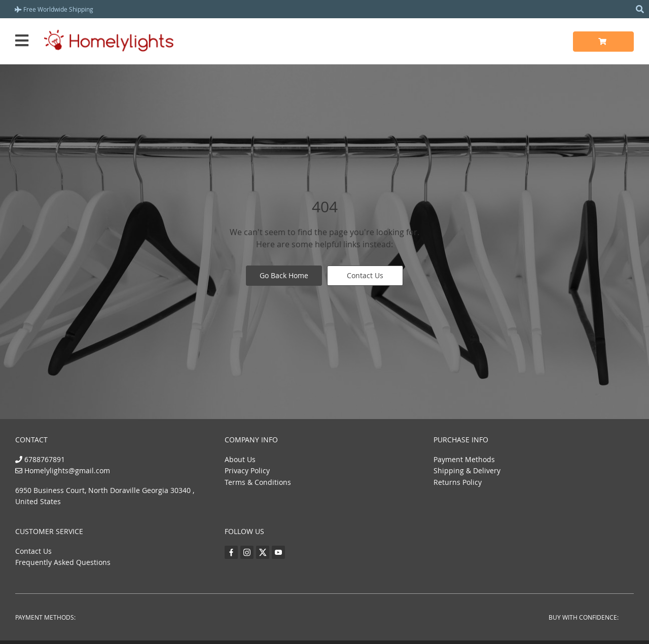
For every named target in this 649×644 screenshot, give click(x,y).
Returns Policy (458, 482)
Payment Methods (464, 459)
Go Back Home (284, 275)
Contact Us (365, 275)
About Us (240, 459)
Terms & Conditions (258, 482)
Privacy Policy (247, 470)
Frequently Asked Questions (63, 562)
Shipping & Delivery (467, 470)
